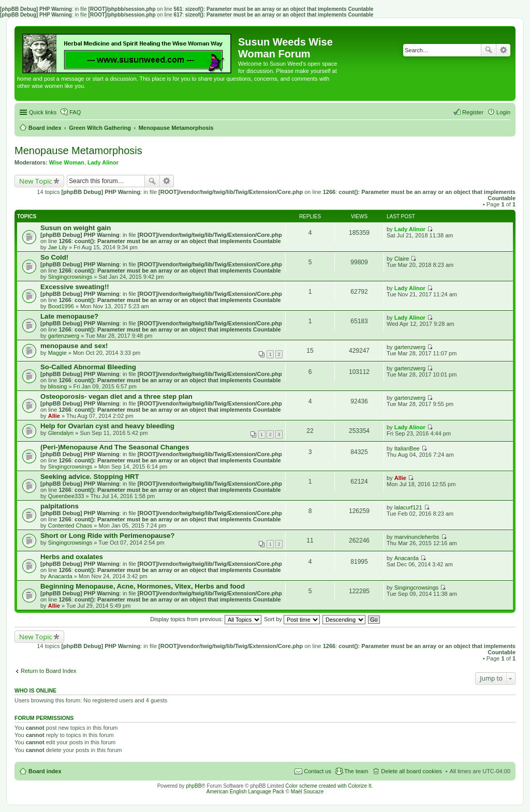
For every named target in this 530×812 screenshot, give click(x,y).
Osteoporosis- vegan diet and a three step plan (116, 396)
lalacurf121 (408, 507)
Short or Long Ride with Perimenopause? (107, 536)
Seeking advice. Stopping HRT (90, 477)
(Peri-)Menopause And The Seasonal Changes (115, 447)
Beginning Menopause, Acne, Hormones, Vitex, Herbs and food (143, 586)
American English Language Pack (245, 792)
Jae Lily (58, 247)
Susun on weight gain (76, 228)
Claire (402, 259)
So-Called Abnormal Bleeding (88, 367)
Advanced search (503, 50)
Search (489, 50)
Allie (54, 416)
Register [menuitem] (473, 112)
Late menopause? (69, 316)
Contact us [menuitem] (318, 771)
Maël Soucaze (307, 792)
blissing (58, 386)
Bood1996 (61, 306)
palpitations (60, 506)
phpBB (194, 786)
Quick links (43, 112)
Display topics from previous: (206, 619)
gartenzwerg (64, 336)
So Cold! (54, 257)
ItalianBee (407, 448)
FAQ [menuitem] (75, 112)
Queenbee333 (66, 496)
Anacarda (60, 576)
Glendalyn (61, 433)
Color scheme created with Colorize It (328, 786)
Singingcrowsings (70, 277)
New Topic (36, 181)
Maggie (57, 353)
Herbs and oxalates (72, 557)
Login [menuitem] (503, 112)
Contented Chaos (70, 525)
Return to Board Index (49, 671)
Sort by (292, 619)
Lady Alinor (103, 162)
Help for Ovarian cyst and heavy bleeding (107, 426)
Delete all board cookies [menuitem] (411, 771)
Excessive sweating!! (75, 287)
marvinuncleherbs (417, 537)
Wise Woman (67, 162)
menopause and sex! (74, 346)
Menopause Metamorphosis (78, 151)
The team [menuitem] (356, 771)
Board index (45, 771)
